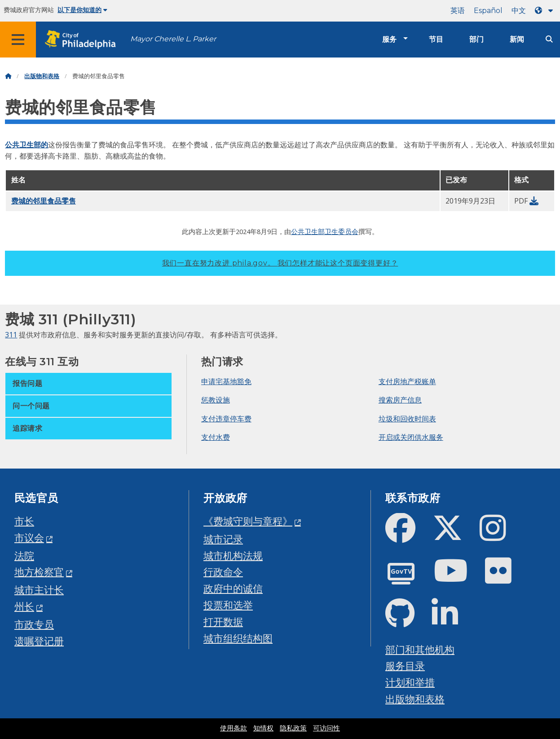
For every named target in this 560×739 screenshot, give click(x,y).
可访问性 (326, 728)
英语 (458, 11)
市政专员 (34, 624)
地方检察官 (39, 572)
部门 (476, 39)
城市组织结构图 (238, 638)
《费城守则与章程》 (248, 521)
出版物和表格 (42, 76)
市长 (24, 521)
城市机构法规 (233, 555)
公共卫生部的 (26, 145)
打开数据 (223, 622)
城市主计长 (39, 590)
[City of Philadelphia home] (83, 40)
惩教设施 (216, 400)
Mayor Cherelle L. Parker (173, 39)
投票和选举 (228, 605)
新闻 (517, 39)
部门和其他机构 (420, 649)
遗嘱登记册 (39, 641)
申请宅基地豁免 (226, 381)
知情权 (263, 728)
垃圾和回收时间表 (407, 419)
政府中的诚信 (233, 588)
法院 (24, 555)
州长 (24, 606)
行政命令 (223, 572)
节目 (436, 39)
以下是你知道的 (82, 10)
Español (488, 11)
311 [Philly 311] (11, 335)
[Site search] (549, 39)
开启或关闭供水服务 (411, 437)
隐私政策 (293, 728)
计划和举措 (410, 682)
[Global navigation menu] (18, 40)
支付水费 (216, 437)
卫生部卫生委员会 (331, 231)
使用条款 (234, 728)
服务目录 (405, 666)
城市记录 (223, 539)
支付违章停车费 (226, 419)
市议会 (29, 538)
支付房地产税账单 (407, 381)
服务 (389, 39)
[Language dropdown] (546, 11)
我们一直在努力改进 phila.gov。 (280, 263)
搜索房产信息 (400, 400)
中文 (519, 11)
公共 (298, 231)
